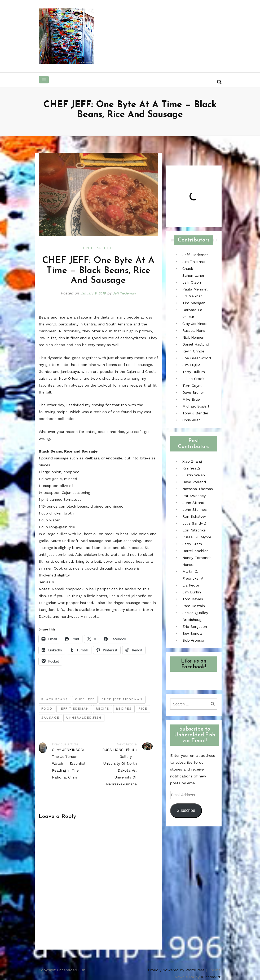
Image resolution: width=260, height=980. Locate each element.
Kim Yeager (192, 468)
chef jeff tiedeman (122, 699)
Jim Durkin (192, 592)
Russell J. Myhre (197, 537)
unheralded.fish (84, 718)
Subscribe (186, 810)
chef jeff (85, 699)
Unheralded (98, 248)
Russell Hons (194, 330)
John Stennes (195, 509)
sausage (50, 718)
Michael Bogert (196, 406)
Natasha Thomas (198, 489)
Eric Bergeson (195, 627)
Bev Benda (192, 633)
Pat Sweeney (194, 496)
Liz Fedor (191, 585)
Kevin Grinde (193, 351)
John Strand (193, 503)
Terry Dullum (194, 372)
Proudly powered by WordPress (176, 970)
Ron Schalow (194, 516)
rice (143, 709)
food (47, 709)
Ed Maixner (192, 296)
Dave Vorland (194, 482)
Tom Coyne (192, 386)
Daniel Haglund (196, 344)
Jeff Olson (192, 282)
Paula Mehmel (195, 289)
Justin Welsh (194, 475)
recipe (103, 709)
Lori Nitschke (194, 530)
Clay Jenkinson (195, 324)
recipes (124, 709)
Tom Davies (193, 599)
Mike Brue (191, 399)
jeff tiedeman (74, 709)
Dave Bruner (193, 392)
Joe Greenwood (197, 358)
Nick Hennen (193, 337)
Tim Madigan (194, 303)
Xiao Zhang (192, 461)
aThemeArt (211, 977)
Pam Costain (194, 606)
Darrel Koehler (195, 551)
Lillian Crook (193, 379)
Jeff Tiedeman (126, 293)
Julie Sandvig (194, 523)
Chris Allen (191, 420)
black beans (55, 699)
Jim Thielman (194, 262)
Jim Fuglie (191, 365)
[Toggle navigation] (44, 80)
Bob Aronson (194, 640)
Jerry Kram (192, 544)
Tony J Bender (195, 413)
